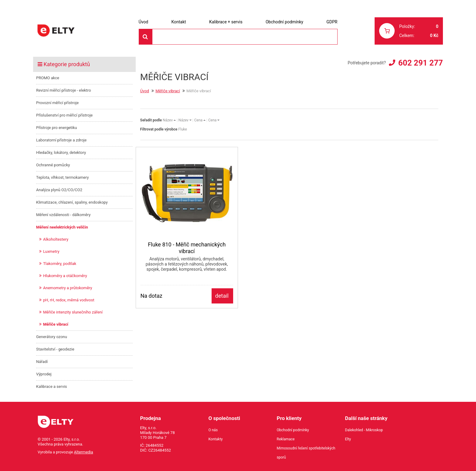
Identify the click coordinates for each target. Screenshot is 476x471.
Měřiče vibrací (56, 324)
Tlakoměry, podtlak (60, 264)
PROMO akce (48, 78)
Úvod (144, 22)
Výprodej (44, 374)
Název (169, 120)
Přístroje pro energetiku (57, 128)
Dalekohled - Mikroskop (364, 430)
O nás (213, 430)
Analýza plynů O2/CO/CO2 (59, 190)
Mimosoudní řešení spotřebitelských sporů (306, 453)
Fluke (183, 129)
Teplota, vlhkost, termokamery (62, 177)
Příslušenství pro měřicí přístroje (64, 115)
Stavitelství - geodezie (55, 349)
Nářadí (42, 362)
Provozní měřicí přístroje (57, 103)
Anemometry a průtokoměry (68, 288)
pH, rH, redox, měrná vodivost (69, 300)
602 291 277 (421, 63)
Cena (200, 120)
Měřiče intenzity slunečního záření (73, 312)
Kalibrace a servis (52, 386)
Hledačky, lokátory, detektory (61, 152)
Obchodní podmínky (284, 22)
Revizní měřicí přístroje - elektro (64, 90)
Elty (348, 439)
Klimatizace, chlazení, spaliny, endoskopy (72, 202)
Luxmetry (51, 251)
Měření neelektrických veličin (62, 227)
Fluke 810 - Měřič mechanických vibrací (187, 248)
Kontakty (216, 439)
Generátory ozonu (52, 337)
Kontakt (178, 22)
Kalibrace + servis (226, 22)
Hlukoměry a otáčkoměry (65, 276)
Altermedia (84, 452)
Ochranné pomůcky (53, 165)
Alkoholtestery (56, 239)
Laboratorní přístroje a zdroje (61, 140)
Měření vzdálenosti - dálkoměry (63, 215)
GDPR (332, 22)
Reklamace (286, 439)
